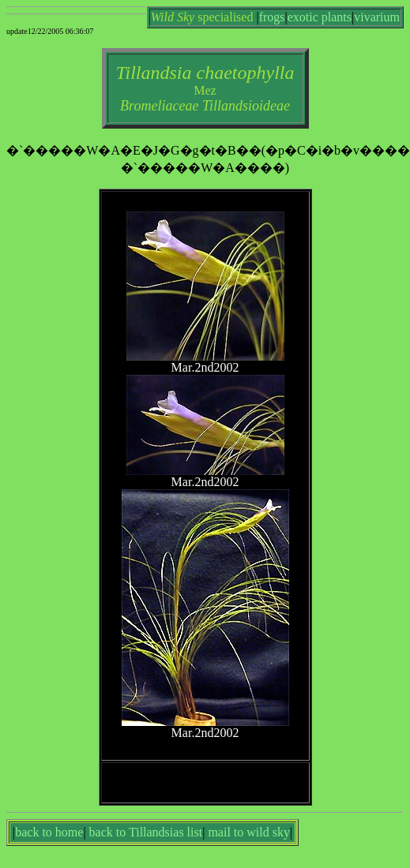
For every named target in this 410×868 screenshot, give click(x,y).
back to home (49, 832)
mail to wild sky (249, 832)
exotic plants (320, 17)
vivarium (377, 17)
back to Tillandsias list (146, 832)
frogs (272, 17)
